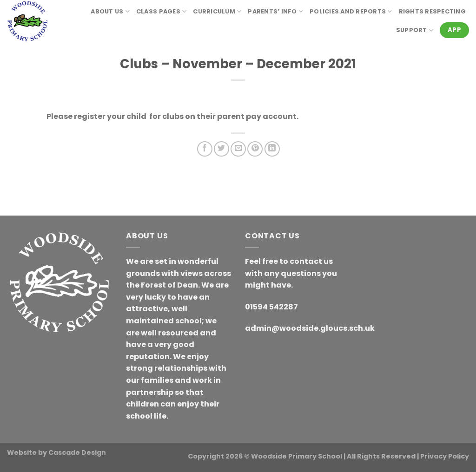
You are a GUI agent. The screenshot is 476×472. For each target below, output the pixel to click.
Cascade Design (77, 452)
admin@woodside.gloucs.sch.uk (310, 328)
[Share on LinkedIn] (272, 149)
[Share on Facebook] (205, 149)
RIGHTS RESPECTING (432, 11)
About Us (110, 11)
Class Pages (161, 11)
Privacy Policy (445, 456)
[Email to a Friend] (238, 149)
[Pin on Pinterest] (255, 149)
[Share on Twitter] (221, 149)
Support (415, 30)
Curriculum (217, 11)
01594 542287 (271, 307)
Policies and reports (351, 11)
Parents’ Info (275, 11)
